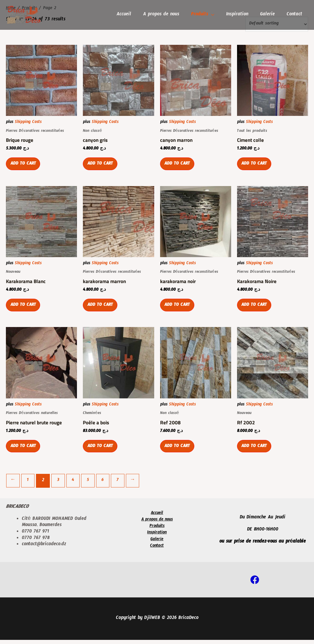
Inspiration (240, 15)
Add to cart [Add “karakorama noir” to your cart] (179, 309)
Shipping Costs (28, 123)
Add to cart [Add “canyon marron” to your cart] (179, 166)
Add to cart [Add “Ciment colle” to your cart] (256, 166)
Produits (204, 15)
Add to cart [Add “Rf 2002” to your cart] (256, 451)
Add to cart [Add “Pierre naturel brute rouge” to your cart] (24, 451)
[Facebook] (255, 584)
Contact (295, 15)
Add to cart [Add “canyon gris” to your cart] (101, 166)
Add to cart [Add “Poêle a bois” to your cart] (101, 451)
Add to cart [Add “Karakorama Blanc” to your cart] (24, 309)
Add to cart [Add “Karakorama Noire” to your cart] (256, 309)
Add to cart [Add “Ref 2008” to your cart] (179, 451)
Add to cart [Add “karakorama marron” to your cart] (101, 309)
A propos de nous (166, 15)
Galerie (269, 15)
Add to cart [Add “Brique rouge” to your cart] (24, 166)
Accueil (130, 15)
